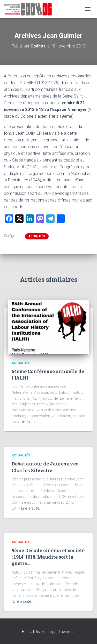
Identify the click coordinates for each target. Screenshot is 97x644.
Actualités (37, 236)
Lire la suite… (31, 422)
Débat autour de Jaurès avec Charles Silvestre (45, 467)
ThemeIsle (67, 632)
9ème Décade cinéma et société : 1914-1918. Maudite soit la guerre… (48, 557)
